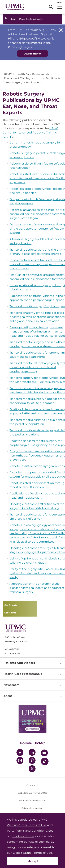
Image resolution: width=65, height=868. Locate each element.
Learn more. (32, 54)
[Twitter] (32, 769)
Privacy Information (32, 808)
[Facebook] (20, 753)
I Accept (33, 861)
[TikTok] (45, 761)
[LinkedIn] (32, 753)
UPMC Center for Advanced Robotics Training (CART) (31, 133)
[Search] (51, 7)
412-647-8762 (12, 649)
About (8, 696)
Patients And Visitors (19, 663)
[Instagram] (20, 761)
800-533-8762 (13, 654)
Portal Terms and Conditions (27, 831)
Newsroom (11, 685)
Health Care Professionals (26, 19)
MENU (60, 3)
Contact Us (32, 785)
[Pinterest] (32, 761)
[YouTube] (44, 753)
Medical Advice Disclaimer (33, 800)
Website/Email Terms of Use (32, 793)
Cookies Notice (23, 836)
